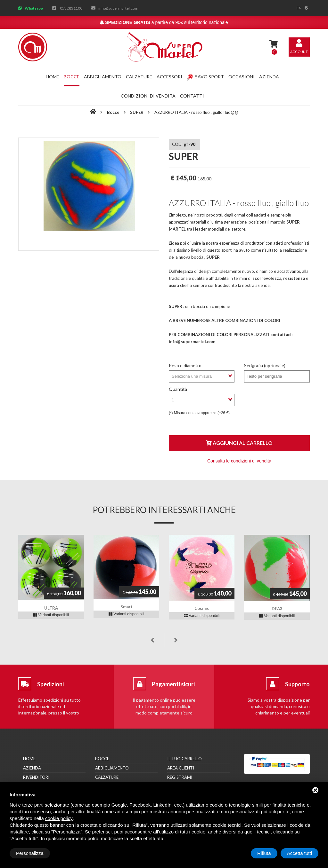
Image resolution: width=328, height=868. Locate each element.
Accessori (169, 77)
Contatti (192, 96)
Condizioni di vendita (148, 96)
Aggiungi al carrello (239, 443)
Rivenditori (36, 777)
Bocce (72, 77)
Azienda (269, 77)
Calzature (139, 77)
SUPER (137, 112)
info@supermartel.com (118, 8)
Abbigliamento (103, 77)
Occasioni (242, 77)
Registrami (180, 777)
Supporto (297, 684)
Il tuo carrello (184, 759)
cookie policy (59, 818)
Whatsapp (34, 8)
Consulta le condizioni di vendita (239, 461)
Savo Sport (205, 77)
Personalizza (30, 853)
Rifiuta (264, 853)
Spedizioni (50, 684)
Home (53, 77)
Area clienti (181, 768)
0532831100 (71, 8)
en (299, 8)
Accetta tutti (299, 853)
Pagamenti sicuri (173, 684)
